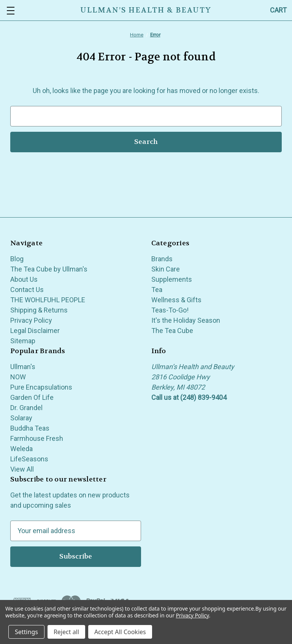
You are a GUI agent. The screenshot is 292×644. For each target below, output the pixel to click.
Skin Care (166, 269)
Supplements (172, 279)
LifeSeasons (29, 459)
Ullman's (23, 367)
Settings (26, 632)
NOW (18, 377)
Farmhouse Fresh (37, 438)
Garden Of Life (32, 397)
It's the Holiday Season (186, 320)
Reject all (66, 632)
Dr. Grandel (26, 408)
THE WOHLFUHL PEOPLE (48, 300)
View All (22, 469)
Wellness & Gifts (176, 300)
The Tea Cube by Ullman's (49, 269)
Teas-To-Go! (170, 310)
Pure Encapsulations (41, 387)
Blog (17, 259)
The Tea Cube (172, 331)
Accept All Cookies (120, 632)
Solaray (21, 418)
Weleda (21, 449)
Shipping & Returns (39, 310)
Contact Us (27, 290)
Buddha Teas (30, 428)
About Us (24, 279)
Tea (157, 290)
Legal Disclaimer (35, 331)
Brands (162, 259)
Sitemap (23, 341)
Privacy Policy (31, 320)
